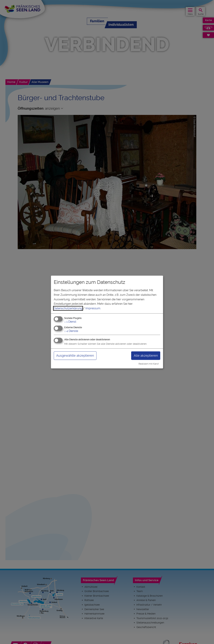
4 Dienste (71, 331)
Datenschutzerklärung (68, 308)
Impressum (93, 308)
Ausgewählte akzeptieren (75, 356)
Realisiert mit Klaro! (149, 364)
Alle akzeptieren (146, 356)
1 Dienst (70, 322)
